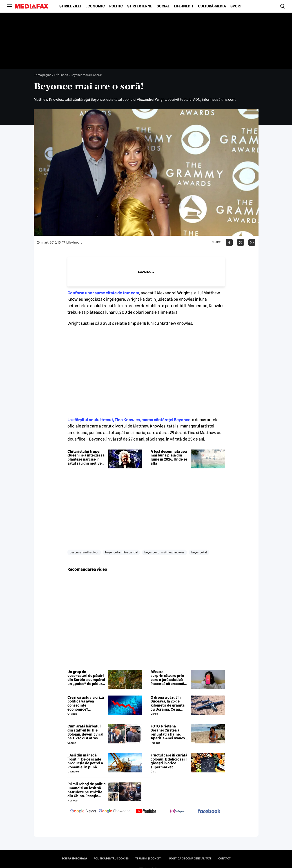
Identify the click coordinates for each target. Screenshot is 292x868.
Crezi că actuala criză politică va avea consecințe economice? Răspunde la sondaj (86, 703)
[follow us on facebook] (209, 811)
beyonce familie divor (84, 552)
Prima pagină (43, 75)
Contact (224, 859)
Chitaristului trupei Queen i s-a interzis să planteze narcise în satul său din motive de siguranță (86, 457)
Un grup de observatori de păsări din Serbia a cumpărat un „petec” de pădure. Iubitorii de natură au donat (86, 678)
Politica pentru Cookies (111, 859)
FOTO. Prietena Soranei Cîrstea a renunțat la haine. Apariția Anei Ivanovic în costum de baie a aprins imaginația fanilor (169, 732)
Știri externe (140, 6)
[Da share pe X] (241, 242)
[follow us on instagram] (178, 812)
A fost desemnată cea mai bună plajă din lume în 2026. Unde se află (169, 457)
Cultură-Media (212, 6)
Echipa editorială (74, 859)
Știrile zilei (70, 6)
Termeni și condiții (149, 859)
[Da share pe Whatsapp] (252, 242)
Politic (116, 6)
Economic (95, 6)
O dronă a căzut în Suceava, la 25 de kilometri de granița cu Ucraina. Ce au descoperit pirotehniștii (168, 703)
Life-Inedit (184, 6)
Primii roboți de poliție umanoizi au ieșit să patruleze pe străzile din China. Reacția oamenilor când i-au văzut (87, 790)
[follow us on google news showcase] (115, 812)
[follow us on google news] (83, 812)
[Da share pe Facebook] (229, 242)
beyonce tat (199, 552)
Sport (236, 6)
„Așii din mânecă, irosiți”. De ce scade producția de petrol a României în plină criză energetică (85, 761)
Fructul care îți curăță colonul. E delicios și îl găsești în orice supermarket (169, 761)
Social (163, 6)
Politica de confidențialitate (190, 859)
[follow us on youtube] (146, 812)
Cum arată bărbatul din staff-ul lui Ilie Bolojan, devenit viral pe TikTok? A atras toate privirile (85, 732)
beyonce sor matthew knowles (164, 552)
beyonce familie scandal (121, 552)
